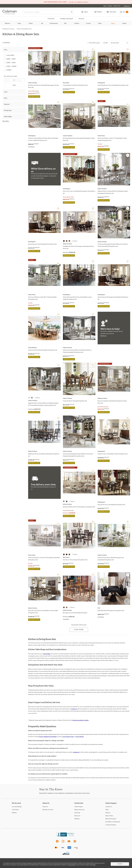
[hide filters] (7, 43)
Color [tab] (6, 92)
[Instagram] (63, 842)
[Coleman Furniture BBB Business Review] (66, 836)
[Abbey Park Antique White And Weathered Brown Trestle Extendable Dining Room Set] (79, 348)
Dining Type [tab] (8, 110)
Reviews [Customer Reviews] (111, 825)
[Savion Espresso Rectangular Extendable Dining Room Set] (114, 295)
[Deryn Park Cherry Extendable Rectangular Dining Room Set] (79, 189)
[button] (85, 12)
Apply (14, 85)
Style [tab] (5, 98)
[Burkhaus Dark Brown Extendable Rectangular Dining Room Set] (44, 83)
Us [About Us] (45, 807)
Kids (65, 23)
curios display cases (68, 737)
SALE (113, 23)
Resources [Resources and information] (82, 19)
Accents (88, 23)
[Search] (48, 12)
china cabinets (80, 737)
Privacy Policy (72, 865)
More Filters (6, 121)
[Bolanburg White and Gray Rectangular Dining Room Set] (79, 504)
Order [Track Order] (15, 810)
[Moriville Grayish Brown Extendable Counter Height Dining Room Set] (44, 608)
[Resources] (77, 816)
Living (19, 23)
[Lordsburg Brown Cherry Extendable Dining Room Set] (114, 83)
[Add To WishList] (58, 52)
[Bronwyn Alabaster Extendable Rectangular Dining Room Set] (114, 398)
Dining (31, 23)
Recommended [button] (115, 43)
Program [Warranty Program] (111, 819)
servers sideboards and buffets (48, 737)
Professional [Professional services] (51, 19)
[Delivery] (108, 813)
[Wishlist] (14, 813)
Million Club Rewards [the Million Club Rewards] (113, 822)
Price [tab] (6, 50)
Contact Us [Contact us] (127, 6)
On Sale (100, 144)
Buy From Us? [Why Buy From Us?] (48, 810)
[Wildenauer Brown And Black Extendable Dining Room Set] (44, 451)
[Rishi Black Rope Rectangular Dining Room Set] (114, 608)
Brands (124, 23)
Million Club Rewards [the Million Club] (67, 19)
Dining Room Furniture (8, 29)
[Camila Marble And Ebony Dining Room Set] (79, 83)
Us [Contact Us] (109, 807)
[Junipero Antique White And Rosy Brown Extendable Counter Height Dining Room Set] (44, 136)
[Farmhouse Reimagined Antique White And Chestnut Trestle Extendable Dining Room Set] (114, 242)
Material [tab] (7, 104)
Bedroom (8, 23)
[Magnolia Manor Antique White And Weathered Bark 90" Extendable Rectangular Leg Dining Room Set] (44, 400)
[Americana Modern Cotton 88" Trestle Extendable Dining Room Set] (44, 295)
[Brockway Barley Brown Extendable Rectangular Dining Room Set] (79, 136)
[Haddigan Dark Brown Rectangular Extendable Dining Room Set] (79, 244)
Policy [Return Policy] (109, 816)
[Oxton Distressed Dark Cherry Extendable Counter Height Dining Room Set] (79, 295)
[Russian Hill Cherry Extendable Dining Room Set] (114, 502)
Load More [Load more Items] (79, 630)
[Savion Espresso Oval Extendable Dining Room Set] (44, 242)
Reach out (103, 336)
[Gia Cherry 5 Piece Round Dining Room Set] (79, 557)
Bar (42, 23)
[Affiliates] (77, 819)
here (94, 865)
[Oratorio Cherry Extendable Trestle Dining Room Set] (114, 451)
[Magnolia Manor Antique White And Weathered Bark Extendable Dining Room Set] (114, 189)
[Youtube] (69, 842)
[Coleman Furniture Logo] (10, 14)
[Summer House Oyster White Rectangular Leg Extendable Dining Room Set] (114, 555)
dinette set (76, 752)
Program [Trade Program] (79, 807)
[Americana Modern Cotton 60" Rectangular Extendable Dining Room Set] (44, 555)
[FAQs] (107, 810)
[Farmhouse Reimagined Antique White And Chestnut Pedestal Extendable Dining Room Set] (79, 451)
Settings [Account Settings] (17, 807)
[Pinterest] (75, 842)
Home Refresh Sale (34, 91)
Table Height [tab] (8, 116)
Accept (120, 864)
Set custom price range (10, 76)
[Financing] (77, 813)
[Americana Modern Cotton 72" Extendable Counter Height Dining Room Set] (114, 136)
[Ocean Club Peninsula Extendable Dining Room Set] (44, 348)
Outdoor (77, 23)
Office (100, 23)
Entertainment (54, 23)
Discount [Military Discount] (79, 810)
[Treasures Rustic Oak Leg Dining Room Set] (79, 398)
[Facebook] (57, 842)
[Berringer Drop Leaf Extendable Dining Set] (79, 610)
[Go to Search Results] (72, 12)
